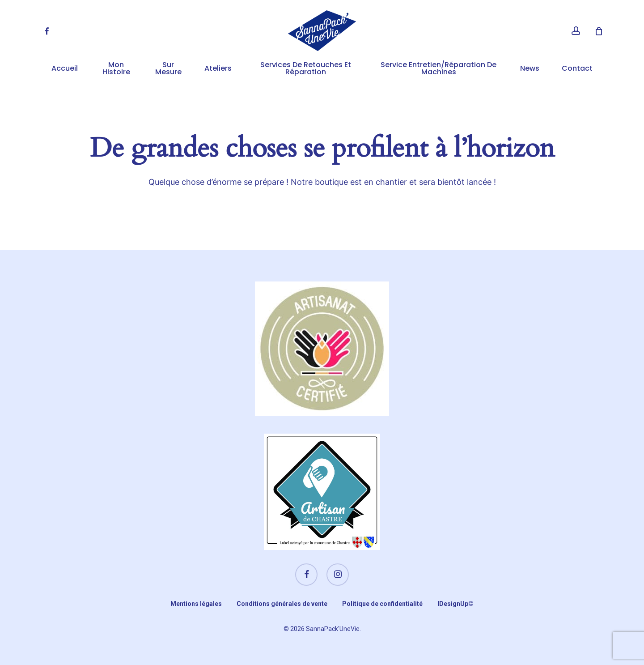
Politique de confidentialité (382, 604)
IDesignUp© (455, 604)
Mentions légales (196, 604)
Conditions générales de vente (282, 604)
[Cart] (599, 31)
